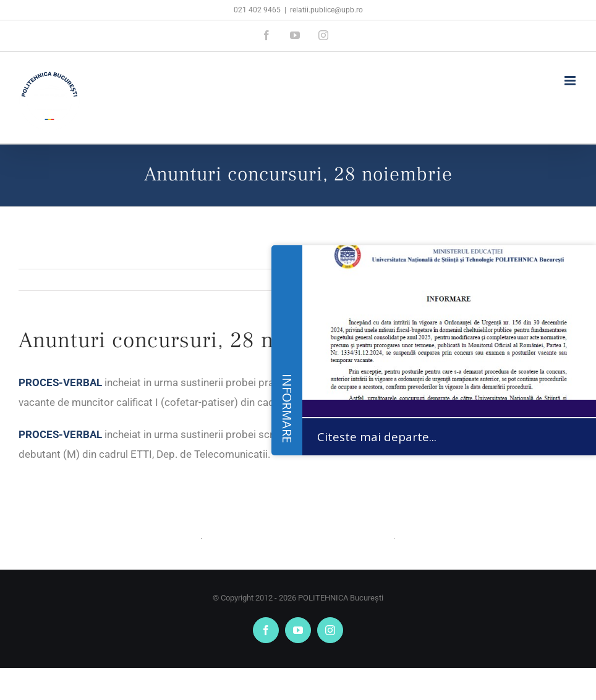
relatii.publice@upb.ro (326, 10)
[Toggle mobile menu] (571, 81)
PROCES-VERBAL (60, 382)
